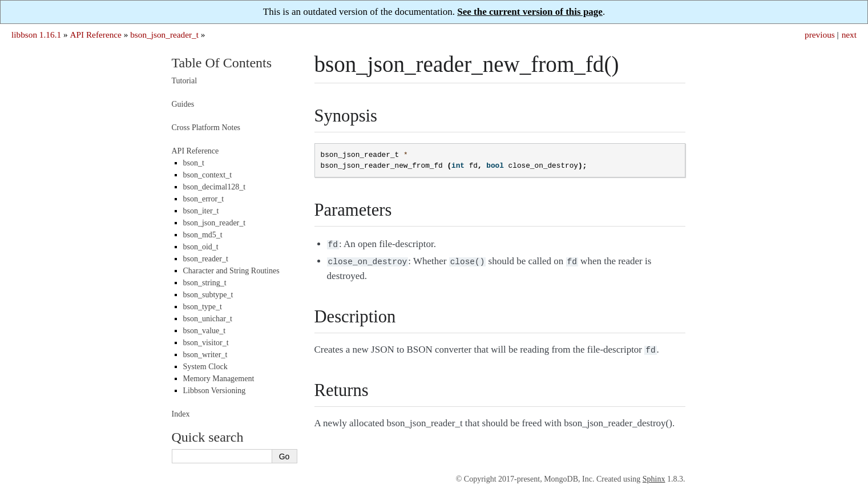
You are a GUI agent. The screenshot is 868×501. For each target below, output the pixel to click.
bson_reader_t (206, 259)
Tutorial (185, 81)
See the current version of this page (530, 12)
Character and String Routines (231, 271)
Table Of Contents (222, 63)
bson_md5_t (203, 235)
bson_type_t (203, 307)
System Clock (205, 367)
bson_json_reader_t (164, 35)
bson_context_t (208, 175)
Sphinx (654, 479)
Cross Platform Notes (206, 128)
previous (820, 35)
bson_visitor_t (206, 343)
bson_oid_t (201, 247)
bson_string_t (205, 283)
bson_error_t (204, 199)
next (849, 35)
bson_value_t (205, 331)
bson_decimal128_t (215, 187)
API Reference (95, 35)
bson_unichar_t (208, 319)
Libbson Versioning (215, 391)
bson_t (194, 163)
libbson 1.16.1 (36, 35)
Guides (183, 104)
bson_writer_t (205, 355)
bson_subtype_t (208, 295)
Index (181, 414)
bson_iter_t (201, 211)
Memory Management (219, 379)
